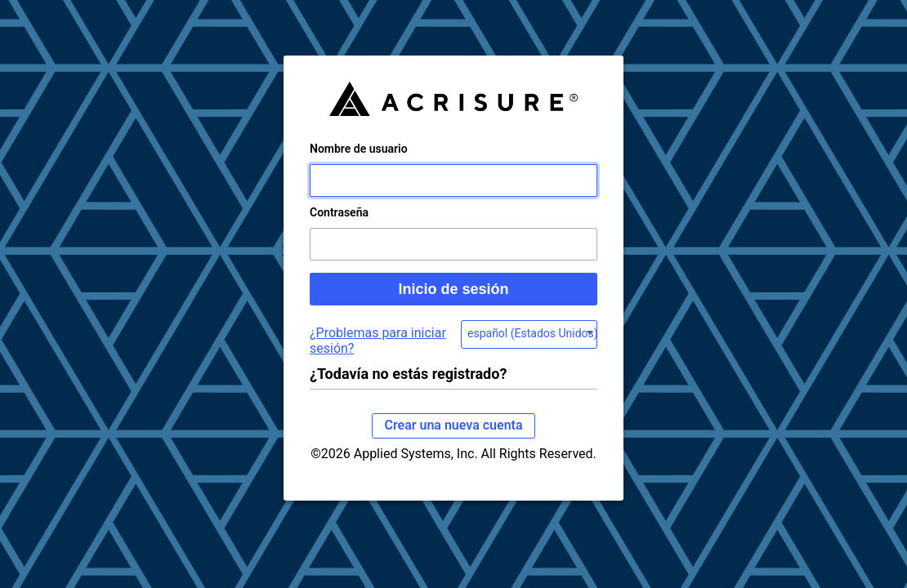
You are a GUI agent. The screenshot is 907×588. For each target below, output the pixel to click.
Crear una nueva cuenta (453, 441)
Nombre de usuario (359, 165)
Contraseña (339, 229)
